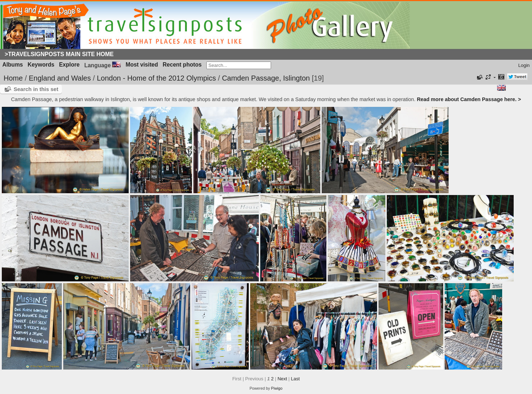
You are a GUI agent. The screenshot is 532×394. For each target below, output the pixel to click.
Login (524, 65)
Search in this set (36, 89)
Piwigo (277, 388)
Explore (69, 65)
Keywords (41, 65)
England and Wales (60, 78)
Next (282, 379)
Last (295, 379)
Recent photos (182, 65)
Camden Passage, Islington (266, 78)
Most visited (142, 65)
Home (13, 78)
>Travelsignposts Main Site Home (59, 54)
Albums (13, 65)
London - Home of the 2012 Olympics (156, 78)
